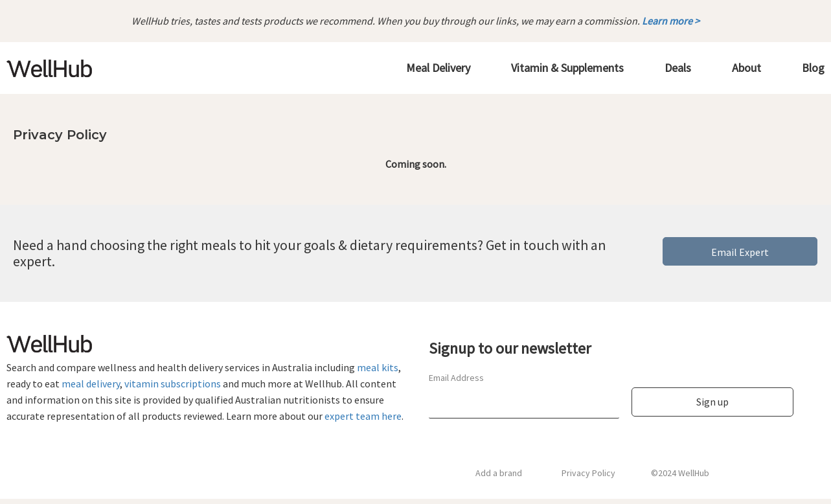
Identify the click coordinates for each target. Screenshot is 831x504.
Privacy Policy (588, 473)
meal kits (378, 367)
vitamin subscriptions (173, 384)
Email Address (456, 378)
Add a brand (499, 473)
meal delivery (91, 384)
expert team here (363, 416)
